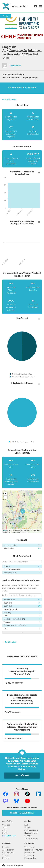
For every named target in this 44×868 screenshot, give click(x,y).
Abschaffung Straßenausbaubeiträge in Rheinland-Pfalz (22, 698)
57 (39, 606)
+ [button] (6, 494)
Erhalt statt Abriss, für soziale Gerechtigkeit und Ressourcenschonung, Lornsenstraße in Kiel (22, 752)
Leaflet (5, 530)
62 (39, 566)
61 (39, 603)
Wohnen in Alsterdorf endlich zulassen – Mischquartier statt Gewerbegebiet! (22, 806)
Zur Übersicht (10, 100)
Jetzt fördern (22, 855)
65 (39, 548)
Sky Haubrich (15, 66)
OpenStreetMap (35, 530)
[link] (40, 6)
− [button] (6, 497)
